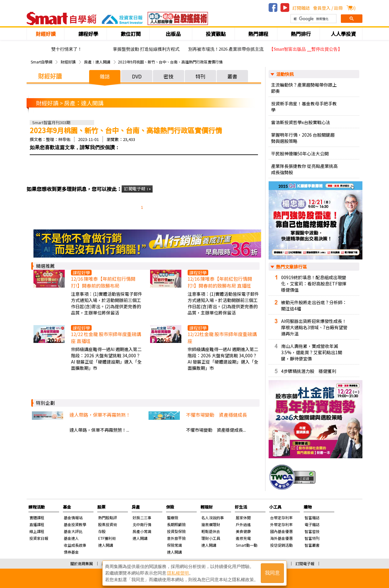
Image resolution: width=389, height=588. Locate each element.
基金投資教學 (75, 524)
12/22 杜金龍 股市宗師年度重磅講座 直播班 (106, 337)
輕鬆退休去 (211, 531)
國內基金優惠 (281, 531)
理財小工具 (211, 538)
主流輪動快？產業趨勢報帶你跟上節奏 (304, 88)
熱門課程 (258, 34)
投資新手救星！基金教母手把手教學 (304, 107)
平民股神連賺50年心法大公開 (300, 153)
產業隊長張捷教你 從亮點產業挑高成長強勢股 (304, 169)
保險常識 (174, 545)
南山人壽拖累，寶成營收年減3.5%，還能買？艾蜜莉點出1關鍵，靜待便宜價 (312, 352)
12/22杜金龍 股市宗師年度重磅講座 (222, 337)
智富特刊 (312, 538)
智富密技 (312, 531)
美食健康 (243, 531)
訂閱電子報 (305, 563)
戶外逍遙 (243, 524)
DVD (137, 76)
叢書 (232, 76)
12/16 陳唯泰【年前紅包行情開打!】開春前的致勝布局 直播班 (220, 282)
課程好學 (88, 34)
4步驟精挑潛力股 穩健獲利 (309, 371)
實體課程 (37, 518)
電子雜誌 (312, 524)
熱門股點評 (108, 518)
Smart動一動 (247, 545)
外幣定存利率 (281, 524)
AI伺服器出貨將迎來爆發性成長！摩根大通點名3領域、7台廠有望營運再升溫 (314, 327)
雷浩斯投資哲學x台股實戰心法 (301, 122)
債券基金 (71, 552)
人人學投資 (343, 34)
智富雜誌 (312, 518)
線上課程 (37, 531)
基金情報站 (73, 518)
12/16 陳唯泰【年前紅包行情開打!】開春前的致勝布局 (103, 282)
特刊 (200, 76)
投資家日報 (39, 538)
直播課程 (37, 524)
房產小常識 (142, 531)
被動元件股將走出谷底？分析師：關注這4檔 (314, 305)
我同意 (272, 573)
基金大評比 (73, 531)
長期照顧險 (176, 524)
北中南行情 (142, 524)
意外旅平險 (176, 538)
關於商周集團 (82, 563)
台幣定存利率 (281, 518)
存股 (102, 531)
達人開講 (106, 545)
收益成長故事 (75, 545)
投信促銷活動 (281, 545)
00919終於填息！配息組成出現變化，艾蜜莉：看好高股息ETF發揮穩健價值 (314, 284)
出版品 (173, 34)
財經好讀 (46, 34)
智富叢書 (312, 545)
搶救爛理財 (211, 524)
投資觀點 (216, 34)
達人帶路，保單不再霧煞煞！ (100, 415)
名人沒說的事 (213, 518)
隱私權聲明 (178, 573)
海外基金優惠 (281, 538)
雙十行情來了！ (67, 49)
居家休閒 (243, 518)
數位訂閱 (131, 34)
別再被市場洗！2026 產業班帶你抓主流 (226, 49)
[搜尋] (313, 19)
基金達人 (71, 538)
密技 (169, 76)
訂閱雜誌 (301, 8)
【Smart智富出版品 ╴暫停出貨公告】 (306, 49)
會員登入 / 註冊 (328, 8)
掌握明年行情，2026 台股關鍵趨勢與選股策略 (303, 138)
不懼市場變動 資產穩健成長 (217, 415)
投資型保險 (176, 531)
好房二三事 (142, 518)
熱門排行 (301, 34)
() (353, 8)
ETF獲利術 (107, 538)
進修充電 (243, 538)
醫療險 (173, 518)
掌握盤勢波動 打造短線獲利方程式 (146, 49)
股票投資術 (108, 524)
